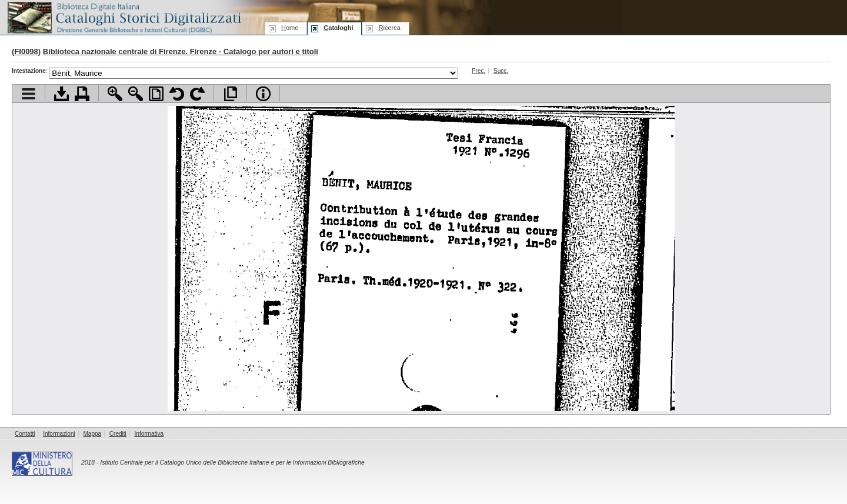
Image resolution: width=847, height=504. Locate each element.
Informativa (149, 434)
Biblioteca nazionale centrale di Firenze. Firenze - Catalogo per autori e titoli (181, 51)
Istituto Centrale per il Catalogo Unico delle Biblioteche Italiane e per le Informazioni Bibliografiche (232, 463)
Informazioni (59, 434)
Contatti (25, 434)
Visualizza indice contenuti (29, 94)
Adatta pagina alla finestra (156, 94)
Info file (263, 94)
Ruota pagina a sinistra (177, 94)
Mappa (93, 434)
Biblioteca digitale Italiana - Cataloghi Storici (124, 17)
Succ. (501, 71)
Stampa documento (82, 94)
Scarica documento (61, 94)
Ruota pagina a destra (197, 94)
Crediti (118, 434)
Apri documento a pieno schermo (230, 94)
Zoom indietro (136, 94)
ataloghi (338, 28)
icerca (389, 28)
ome (290, 28)
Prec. (478, 71)
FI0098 (26, 51)
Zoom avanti (115, 94)
